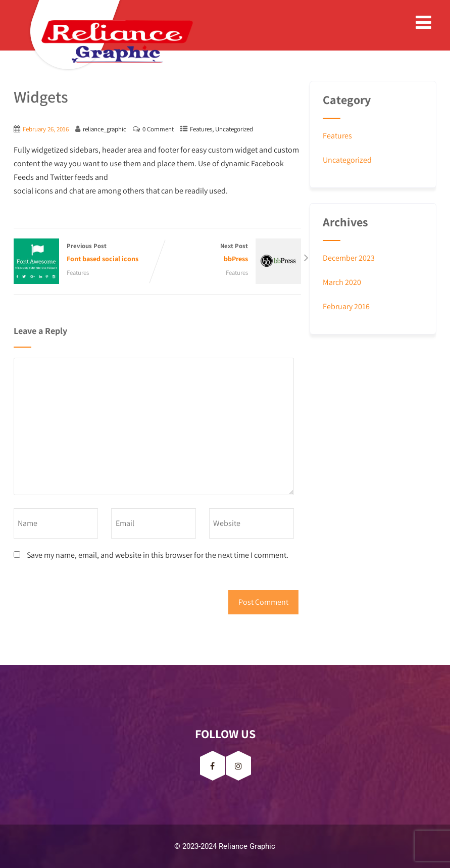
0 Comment (158, 129)
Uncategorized (234, 129)
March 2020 (342, 282)
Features (201, 129)
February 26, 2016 (46, 129)
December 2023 (349, 258)
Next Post (230, 253)
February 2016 (346, 306)
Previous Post (86, 253)
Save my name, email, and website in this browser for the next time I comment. (158, 555)
